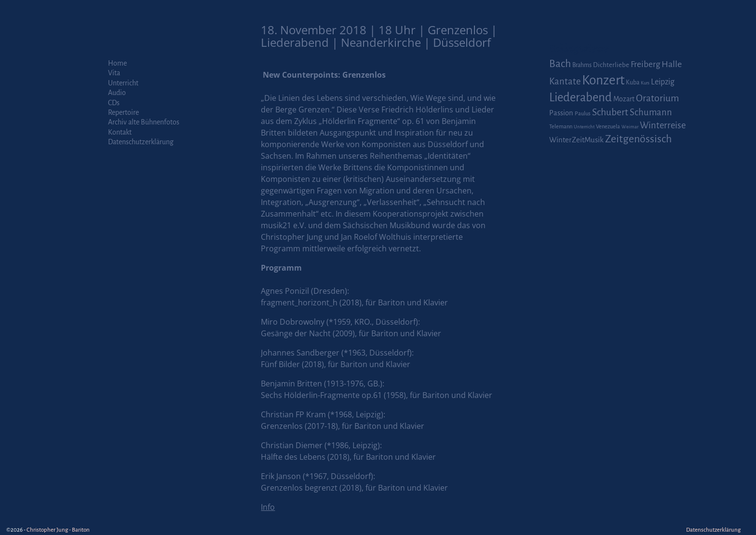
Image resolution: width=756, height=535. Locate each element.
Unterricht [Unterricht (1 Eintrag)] (584, 127)
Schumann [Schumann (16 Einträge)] (651, 112)
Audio (117, 93)
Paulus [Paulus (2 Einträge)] (583, 114)
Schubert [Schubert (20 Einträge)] (610, 112)
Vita (114, 73)
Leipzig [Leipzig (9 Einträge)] (663, 82)
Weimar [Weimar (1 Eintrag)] (630, 127)
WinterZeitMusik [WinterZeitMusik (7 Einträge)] (576, 140)
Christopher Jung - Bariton (58, 530)
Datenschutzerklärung (141, 142)
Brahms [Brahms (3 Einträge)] (582, 65)
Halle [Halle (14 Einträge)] (672, 64)
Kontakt (120, 132)
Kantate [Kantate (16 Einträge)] (565, 82)
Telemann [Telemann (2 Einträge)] (561, 127)
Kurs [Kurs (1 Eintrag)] (645, 83)
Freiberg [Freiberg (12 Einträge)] (645, 64)
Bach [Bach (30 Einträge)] (560, 64)
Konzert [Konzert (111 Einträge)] (603, 80)
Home (117, 63)
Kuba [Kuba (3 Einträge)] (633, 82)
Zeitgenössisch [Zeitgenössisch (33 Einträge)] (638, 139)
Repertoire (123, 112)
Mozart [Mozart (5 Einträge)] (624, 99)
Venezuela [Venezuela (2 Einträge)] (608, 127)
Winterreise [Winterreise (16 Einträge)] (663, 125)
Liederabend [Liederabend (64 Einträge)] (580, 97)
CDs (114, 103)
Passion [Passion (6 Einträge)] (561, 113)
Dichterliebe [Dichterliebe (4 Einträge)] (611, 65)
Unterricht (123, 83)
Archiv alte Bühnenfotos (144, 122)
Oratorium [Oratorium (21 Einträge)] (657, 98)
